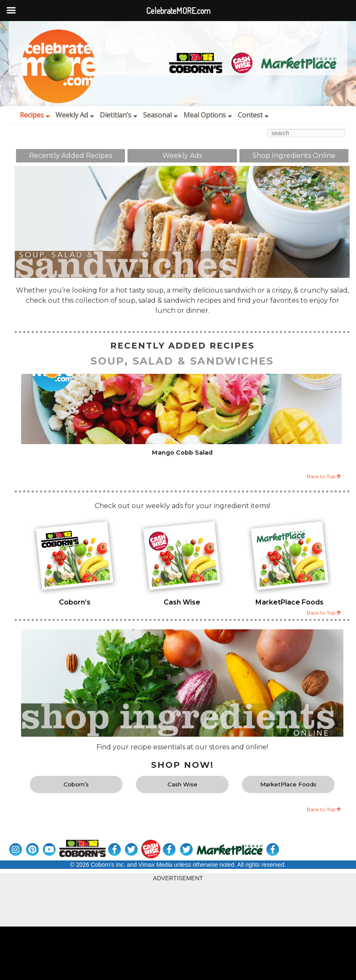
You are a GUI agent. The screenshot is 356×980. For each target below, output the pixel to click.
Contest (253, 115)
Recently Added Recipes (70, 156)
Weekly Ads (182, 156)
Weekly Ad (75, 115)
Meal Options (208, 115)
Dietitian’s (118, 115)
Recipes (35, 115)
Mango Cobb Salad (182, 453)
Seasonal (160, 115)
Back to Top (324, 476)
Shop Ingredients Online (294, 156)
